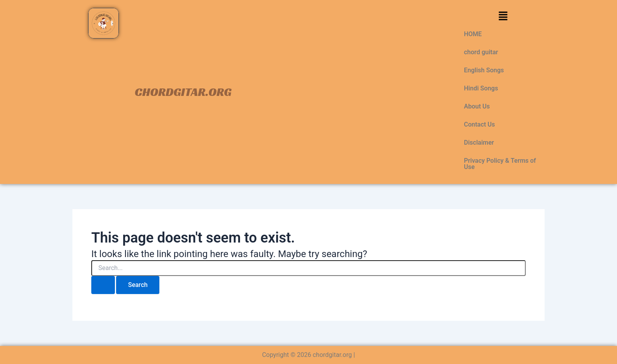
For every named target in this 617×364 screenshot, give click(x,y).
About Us (477, 106)
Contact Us (479, 124)
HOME (473, 34)
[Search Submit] (103, 285)
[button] (503, 17)
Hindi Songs (481, 88)
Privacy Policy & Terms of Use (500, 164)
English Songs (484, 70)
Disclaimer (479, 142)
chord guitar (481, 52)
